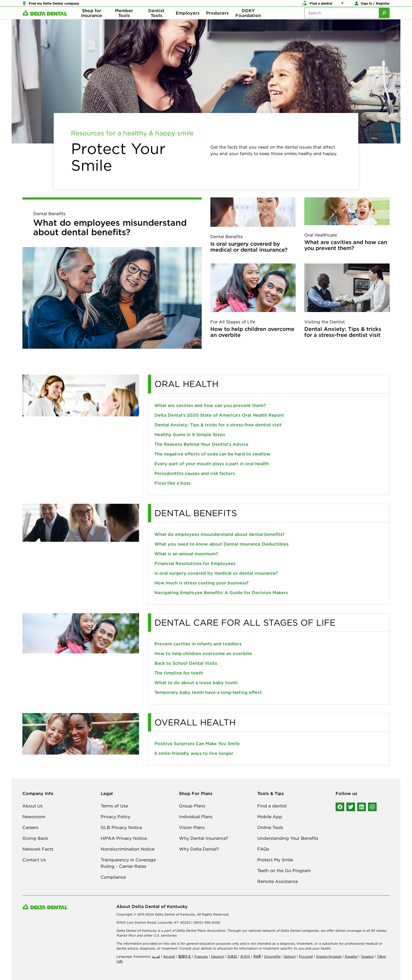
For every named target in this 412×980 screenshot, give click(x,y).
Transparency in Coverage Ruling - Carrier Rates (128, 863)
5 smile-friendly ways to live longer (194, 753)
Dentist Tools (156, 22)
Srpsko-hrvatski (329, 956)
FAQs (263, 849)
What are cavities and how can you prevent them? (346, 245)
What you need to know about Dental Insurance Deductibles (222, 544)
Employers (188, 22)
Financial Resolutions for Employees (195, 563)
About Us (33, 806)
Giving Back (35, 838)
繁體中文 (185, 956)
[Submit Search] (384, 22)
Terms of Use (114, 806)
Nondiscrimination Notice (128, 849)
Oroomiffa (272, 956)
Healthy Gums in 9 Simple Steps (190, 434)
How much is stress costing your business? (202, 583)
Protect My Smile (275, 860)
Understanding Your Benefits (288, 838)
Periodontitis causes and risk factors (195, 473)
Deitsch (290, 956)
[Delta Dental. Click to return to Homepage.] (45, 22)
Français (201, 956)
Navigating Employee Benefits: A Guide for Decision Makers (221, 592)
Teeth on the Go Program (284, 871)
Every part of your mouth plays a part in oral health (212, 464)
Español (351, 956)
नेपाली (257, 956)
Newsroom (34, 817)
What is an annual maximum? (186, 554)
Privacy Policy (115, 817)
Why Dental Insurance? (204, 838)
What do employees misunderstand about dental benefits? (110, 227)
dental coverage (348, 931)
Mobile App (270, 817)
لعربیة (156, 956)
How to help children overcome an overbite (252, 332)
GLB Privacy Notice (121, 827)
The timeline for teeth (179, 673)
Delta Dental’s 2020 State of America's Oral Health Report (219, 415)
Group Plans (192, 806)
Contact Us (34, 860)
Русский (306, 956)
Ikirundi (169, 956)
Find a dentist (272, 806)
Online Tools (270, 827)
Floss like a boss (173, 483)
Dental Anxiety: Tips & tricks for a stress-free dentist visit (343, 332)
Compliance (113, 877)
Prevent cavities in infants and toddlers (198, 644)
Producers (217, 22)
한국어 (245, 956)
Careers (30, 827)
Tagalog (367, 956)
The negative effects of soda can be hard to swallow (212, 454)
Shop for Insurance (92, 22)
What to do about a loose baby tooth (196, 683)
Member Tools (124, 22)
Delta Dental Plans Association (201, 931)
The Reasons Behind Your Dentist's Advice (201, 444)
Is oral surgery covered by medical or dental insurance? (249, 247)
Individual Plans (196, 817)
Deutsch (218, 956)
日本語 (232, 956)
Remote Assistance (278, 881)
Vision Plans (192, 827)
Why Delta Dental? (199, 849)
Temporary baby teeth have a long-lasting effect (208, 692)
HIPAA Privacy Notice (124, 838)
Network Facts (38, 849)
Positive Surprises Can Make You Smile (197, 743)
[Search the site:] (342, 22)
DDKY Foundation (248, 22)
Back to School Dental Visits (186, 663)
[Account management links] (343, 5)
